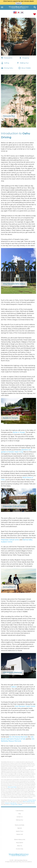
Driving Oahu (8, 68)
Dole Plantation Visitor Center (25, 706)
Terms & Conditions (27, 862)
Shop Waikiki (20, 843)
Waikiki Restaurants (20, 840)
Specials (20, 828)
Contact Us (20, 817)
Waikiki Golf (20, 834)
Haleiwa (14, 687)
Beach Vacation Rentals (29, 802)
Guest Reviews (20, 811)
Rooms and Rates (20, 825)
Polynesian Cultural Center (10, 540)
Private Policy (18, 862)
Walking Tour (24, 63)
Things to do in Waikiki (17, 805)
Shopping (26, 58)
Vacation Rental (32, 800)
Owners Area (20, 849)
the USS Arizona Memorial (18, 737)
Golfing (6, 63)
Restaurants (8, 58)
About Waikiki (26, 68)
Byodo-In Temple (19, 432)
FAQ (20, 814)
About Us (20, 846)
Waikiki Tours (20, 831)
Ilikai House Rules (12, 787)
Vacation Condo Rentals (11, 803)
